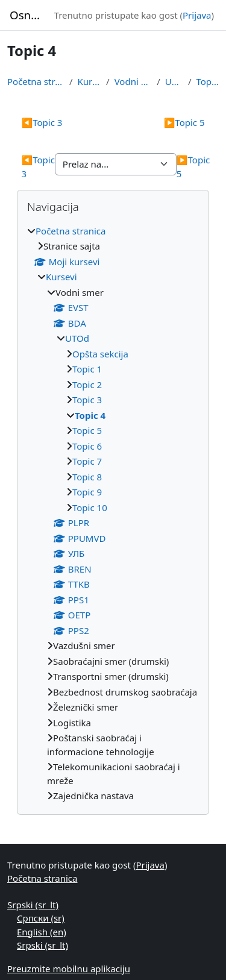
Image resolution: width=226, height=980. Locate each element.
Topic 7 (87, 461)
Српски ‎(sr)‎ (41, 918)
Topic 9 (87, 492)
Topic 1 (87, 369)
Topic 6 (87, 446)
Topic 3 (42, 122)
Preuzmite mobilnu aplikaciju (69, 969)
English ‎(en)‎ (42, 932)
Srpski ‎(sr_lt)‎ (33, 905)
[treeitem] (113, 514)
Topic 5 (184, 122)
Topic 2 (87, 385)
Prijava (197, 15)
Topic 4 (207, 81)
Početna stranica (36, 81)
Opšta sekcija (100, 354)
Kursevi (90, 81)
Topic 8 (87, 477)
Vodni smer (133, 81)
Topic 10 (90, 507)
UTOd (174, 81)
